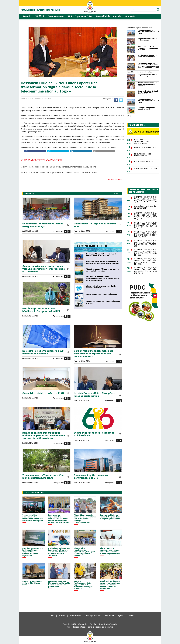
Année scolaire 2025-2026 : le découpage (149, 39)
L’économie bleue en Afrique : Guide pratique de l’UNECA (101, 287)
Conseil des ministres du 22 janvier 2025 (145, 207)
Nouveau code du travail (145, 147)
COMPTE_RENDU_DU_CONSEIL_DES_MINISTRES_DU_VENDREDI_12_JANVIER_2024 (146, 261)
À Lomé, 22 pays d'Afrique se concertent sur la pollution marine (103, 270)
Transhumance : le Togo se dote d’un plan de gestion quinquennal (43, 477)
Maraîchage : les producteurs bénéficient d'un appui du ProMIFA (41, 310)
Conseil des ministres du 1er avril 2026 (43, 393)
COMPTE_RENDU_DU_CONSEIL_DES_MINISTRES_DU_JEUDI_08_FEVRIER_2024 (146, 243)
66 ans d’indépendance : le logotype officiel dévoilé (94, 434)
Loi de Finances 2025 (143, 161)
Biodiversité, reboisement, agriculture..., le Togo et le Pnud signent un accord (84, 552)
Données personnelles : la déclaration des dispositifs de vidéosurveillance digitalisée (33, 552)
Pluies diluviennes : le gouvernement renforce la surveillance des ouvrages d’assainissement (85, 519)
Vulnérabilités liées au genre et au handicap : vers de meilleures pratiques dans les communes (110, 585)
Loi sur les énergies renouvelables (143, 155)
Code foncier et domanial (146, 168)
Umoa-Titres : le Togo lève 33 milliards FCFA (95, 225)
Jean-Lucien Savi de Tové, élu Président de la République (148, 92)
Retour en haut (116, 180)
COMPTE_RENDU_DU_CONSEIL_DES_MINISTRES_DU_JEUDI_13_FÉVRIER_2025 (146, 200)
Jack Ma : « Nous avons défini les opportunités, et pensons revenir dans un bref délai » (59, 173)
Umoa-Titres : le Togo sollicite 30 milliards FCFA (32, 583)
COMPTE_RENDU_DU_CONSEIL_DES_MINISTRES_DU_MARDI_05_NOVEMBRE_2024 (146, 225)
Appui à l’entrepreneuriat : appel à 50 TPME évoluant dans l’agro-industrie (84, 585)
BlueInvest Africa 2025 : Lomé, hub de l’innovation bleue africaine (101, 255)
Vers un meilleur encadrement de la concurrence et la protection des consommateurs (94, 354)
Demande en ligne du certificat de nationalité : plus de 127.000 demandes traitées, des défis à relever (44, 436)
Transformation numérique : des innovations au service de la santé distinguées (33, 518)
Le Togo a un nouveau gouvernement (147, 108)
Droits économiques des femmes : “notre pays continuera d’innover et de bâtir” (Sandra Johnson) (59, 552)
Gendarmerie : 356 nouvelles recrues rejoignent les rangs (43, 225)
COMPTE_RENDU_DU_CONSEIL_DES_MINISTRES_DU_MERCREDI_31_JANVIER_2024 (146, 252)
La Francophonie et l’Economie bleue (101, 294)
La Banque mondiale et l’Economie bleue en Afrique (103, 302)
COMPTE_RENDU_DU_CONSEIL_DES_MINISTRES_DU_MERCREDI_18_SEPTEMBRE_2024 (146, 234)
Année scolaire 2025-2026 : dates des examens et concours (149, 57)
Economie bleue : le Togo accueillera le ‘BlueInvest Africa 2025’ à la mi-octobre (102, 263)
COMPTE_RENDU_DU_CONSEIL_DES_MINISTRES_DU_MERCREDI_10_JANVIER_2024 (146, 270)
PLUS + (117, 194)
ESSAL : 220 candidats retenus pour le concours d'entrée (148, 48)
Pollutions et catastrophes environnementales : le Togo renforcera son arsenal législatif (103, 279)
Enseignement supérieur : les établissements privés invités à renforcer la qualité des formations (58, 519)
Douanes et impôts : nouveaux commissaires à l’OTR (91, 477)
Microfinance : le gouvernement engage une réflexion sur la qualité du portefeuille (110, 551)
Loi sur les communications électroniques (142, 142)
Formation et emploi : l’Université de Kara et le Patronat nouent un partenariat (59, 584)
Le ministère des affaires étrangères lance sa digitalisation (94, 395)
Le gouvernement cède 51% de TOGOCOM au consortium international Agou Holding (58, 167)
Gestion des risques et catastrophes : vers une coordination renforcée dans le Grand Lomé (44, 269)
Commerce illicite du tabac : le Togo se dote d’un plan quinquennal (110, 517)
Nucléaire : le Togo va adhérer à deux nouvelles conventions (43, 352)
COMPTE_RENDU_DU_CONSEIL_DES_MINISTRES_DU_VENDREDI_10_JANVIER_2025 (146, 216)
